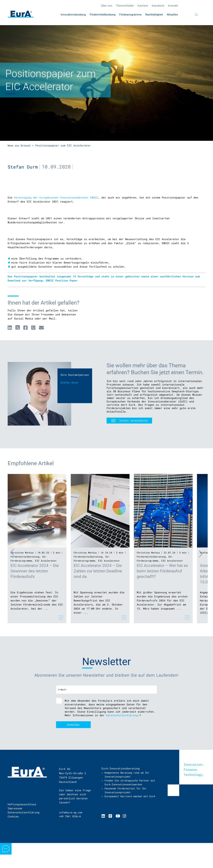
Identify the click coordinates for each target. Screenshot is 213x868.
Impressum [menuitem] (15, 835)
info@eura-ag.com (72, 839)
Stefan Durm (24, 167)
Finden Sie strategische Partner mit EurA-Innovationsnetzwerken (129, 810)
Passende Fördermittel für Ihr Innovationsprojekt (128, 818)
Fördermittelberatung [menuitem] (103, 15)
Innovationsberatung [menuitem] (73, 15)
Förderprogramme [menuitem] (130, 15)
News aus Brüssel (20, 145)
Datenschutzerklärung (122, 742)
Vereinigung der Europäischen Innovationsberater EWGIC (56, 224)
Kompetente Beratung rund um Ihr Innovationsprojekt (129, 802)
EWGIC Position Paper (62, 307)
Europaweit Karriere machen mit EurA (128, 826)
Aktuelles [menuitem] (172, 15)
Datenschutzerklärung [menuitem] (24, 839)
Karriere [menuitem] (143, 6)
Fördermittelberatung (25, 583)
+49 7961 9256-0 (71, 843)
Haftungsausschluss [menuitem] (22, 831)
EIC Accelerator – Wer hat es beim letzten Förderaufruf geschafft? (162, 597)
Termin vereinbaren (133, 447)
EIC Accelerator (46, 587)
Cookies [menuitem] (13, 843)
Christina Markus (22, 579)
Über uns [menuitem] (106, 6)
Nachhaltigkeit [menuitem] (154, 15)
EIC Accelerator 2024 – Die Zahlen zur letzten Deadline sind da (98, 597)
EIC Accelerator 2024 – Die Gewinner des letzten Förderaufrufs (35, 597)
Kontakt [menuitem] (173, 6)
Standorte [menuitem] (158, 6)
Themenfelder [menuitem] (125, 6)
